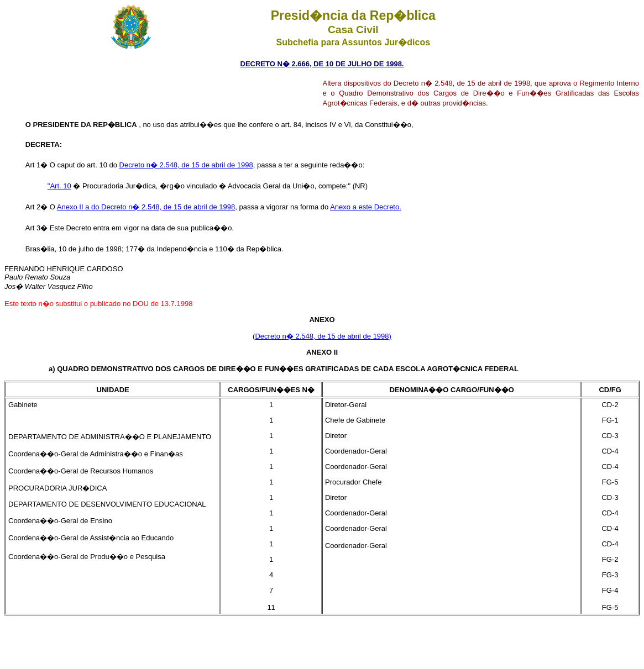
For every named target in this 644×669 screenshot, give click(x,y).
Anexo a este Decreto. (366, 207)
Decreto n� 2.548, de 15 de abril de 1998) (323, 336)
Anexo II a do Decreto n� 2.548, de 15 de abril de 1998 (146, 207)
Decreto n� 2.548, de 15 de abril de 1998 (186, 165)
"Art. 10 (59, 186)
